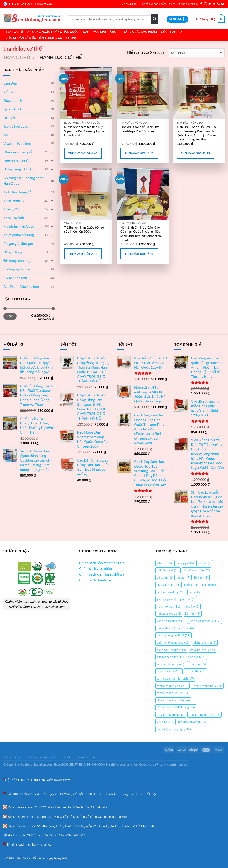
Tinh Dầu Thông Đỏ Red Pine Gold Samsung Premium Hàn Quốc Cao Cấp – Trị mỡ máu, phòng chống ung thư (197, 133)
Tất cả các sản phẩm (153, 4)
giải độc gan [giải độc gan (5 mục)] (166, 599)
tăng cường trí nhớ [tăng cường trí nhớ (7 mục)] (171, 715)
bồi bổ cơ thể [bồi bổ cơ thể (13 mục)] (168, 570)
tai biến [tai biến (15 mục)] (198, 664)
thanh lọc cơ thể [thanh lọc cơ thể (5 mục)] (169, 671)
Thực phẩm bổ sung (19, 235)
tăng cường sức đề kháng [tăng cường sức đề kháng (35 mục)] (176, 707)
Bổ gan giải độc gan (18, 243)
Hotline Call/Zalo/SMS (21, 4)
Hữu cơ (9, 118)
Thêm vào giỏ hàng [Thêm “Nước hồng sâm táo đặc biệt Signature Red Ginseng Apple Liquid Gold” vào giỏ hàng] (83, 153)
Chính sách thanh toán (96, 580)
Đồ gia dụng (13, 252)
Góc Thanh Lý (172, 32)
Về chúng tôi (129, 4)
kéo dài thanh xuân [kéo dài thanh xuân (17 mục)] (205, 621)
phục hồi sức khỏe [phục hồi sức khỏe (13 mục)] (171, 650)
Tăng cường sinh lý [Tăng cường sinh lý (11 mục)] (207, 686)
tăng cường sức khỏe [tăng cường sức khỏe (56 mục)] (173, 700)
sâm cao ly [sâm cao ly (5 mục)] (197, 657)
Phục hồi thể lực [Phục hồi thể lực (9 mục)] (202, 650)
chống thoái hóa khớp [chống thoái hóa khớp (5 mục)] (200, 585)
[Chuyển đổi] (52, 152)
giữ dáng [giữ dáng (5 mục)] (192, 606)
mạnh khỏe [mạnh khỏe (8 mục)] (166, 628)
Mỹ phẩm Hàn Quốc (19, 226)
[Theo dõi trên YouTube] (222, 4)
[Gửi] (155, 19)
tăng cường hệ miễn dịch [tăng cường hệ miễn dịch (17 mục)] (175, 678)
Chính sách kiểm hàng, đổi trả (102, 574)
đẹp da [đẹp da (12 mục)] (164, 729)
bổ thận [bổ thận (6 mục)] (201, 578)
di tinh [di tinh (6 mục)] (195, 592)
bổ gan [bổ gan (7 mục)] (184, 578)
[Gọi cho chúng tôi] (218, 4)
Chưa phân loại (15, 278)
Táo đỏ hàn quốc (16, 126)
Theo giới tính (14, 209)
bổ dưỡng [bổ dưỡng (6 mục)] (165, 578)
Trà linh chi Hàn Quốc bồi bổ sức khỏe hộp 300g (84, 230)
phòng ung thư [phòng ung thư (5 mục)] (205, 642)
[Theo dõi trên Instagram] (206, 4)
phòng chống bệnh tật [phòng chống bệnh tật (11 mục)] (173, 635)
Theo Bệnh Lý (14, 201)
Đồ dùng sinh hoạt (18, 261)
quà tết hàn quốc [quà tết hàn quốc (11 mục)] (170, 657)
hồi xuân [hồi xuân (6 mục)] (193, 614)
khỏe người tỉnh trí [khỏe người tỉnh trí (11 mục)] (172, 621)
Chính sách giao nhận (96, 568)
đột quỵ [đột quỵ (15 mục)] (183, 729)
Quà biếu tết (13, 109)
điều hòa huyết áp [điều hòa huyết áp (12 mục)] (192, 722)
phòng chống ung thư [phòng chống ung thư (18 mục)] (173, 642)
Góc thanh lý (13, 100)
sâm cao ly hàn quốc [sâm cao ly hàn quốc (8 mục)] (172, 664)
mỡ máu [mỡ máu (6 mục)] (186, 628)
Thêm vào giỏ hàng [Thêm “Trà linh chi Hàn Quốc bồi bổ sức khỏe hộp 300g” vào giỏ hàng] (83, 254)
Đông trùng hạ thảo (18, 169)
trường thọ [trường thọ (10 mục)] (195, 671)
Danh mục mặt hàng (101, 32)
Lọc (10, 316)
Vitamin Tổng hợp (17, 143)
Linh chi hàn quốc (17, 161)
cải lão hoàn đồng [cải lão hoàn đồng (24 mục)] (171, 592)
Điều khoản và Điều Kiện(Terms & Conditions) (42, 38)
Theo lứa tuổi (14, 218)
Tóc (6, 135)
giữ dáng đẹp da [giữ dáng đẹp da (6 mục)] (169, 614)
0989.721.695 (54, 835)
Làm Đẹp (10, 83)
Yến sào (9, 92)
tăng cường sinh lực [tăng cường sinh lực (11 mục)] (172, 693)
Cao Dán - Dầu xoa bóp (21, 286)
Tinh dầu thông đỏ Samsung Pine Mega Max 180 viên (139, 129)
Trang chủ (14, 32)
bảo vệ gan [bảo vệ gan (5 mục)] (185, 563)
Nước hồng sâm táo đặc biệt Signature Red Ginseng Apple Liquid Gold (84, 131)
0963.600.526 (76, 835)
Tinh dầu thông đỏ (17, 192)
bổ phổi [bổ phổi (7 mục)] (205, 563)
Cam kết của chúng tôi (183, 4)
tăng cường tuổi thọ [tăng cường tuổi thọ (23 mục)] (204, 715)
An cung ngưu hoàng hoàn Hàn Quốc (23, 181)
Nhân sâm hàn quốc (18, 152)
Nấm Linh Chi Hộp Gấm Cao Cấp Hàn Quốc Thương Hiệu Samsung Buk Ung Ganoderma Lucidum (141, 234)
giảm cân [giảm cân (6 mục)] (188, 599)
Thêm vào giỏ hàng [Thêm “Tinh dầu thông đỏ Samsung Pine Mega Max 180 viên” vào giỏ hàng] (139, 153)
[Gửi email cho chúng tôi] (214, 4)
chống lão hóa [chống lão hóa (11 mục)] (169, 585)
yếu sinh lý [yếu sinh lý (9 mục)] (166, 722)
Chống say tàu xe (16, 269)
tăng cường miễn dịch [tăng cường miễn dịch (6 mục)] (172, 686)
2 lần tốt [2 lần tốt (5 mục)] (164, 563)
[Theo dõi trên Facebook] (201, 4)
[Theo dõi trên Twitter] (210, 4)
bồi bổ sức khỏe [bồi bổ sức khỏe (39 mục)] (197, 570)
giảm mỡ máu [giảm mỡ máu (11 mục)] (168, 606)
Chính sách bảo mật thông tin (102, 563)
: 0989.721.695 (43, 4)
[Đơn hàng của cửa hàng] (197, 53)
